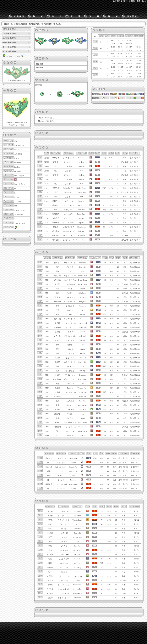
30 (117, 192)
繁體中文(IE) (142, 1)
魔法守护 (22, 184)
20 (117, 162)
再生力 (17, 189)
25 (118, 302)
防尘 (16, 184)
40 (108, 471)
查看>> (20, 57)
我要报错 (132, 1)
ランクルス (18, 150)
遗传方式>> (135, 458)
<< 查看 (7, 57)
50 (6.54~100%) (20, 223)
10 (117, 171)
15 (117, 158)
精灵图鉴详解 (34, 24)
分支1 (39, 85)
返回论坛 (124, 1)
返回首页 (116, 1)
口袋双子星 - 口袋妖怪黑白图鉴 (16, 24)
